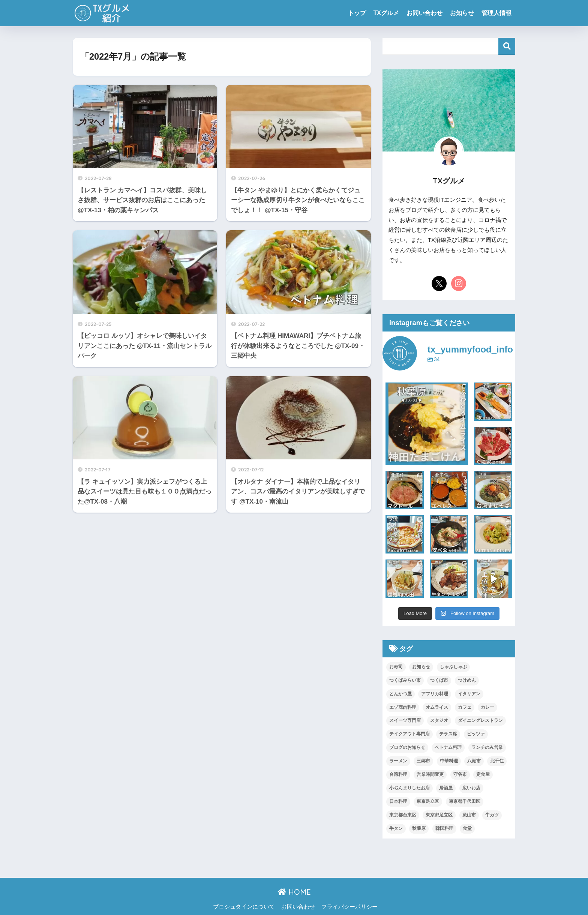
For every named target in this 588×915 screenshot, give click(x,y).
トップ (357, 13)
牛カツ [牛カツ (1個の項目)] (492, 815)
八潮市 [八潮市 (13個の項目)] (474, 761)
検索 (507, 46)
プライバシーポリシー (349, 907)
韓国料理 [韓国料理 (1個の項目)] (444, 828)
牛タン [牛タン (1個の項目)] (396, 828)
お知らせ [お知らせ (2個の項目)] (421, 667)
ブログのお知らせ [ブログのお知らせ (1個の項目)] (407, 747)
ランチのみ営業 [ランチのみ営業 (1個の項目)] (487, 747)
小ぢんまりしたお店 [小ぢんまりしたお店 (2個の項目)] (409, 788)
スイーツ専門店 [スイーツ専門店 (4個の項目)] (405, 720)
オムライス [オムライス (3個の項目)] (437, 707)
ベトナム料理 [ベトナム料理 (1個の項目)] (448, 747)
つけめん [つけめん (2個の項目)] (467, 680)
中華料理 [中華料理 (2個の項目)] (449, 761)
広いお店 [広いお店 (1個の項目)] (471, 788)
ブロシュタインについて (244, 907)
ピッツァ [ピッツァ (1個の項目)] (476, 734)
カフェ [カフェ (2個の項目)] (465, 707)
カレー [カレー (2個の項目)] (487, 707)
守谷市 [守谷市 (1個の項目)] (460, 774)
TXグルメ (386, 13)
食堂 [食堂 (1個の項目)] (467, 828)
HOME (294, 892)
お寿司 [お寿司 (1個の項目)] (396, 667)
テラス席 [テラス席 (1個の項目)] (448, 734)
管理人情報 (496, 13)
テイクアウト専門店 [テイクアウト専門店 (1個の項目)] (409, 734)
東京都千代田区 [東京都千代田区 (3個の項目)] (465, 801)
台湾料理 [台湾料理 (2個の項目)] (398, 774)
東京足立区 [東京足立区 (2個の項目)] (428, 801)
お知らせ (462, 13)
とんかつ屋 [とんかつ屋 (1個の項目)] (400, 694)
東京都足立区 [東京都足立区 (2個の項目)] (439, 815)
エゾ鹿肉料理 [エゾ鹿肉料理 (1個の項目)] (403, 707)
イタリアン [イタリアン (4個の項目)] (469, 694)
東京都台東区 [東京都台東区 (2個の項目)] (403, 815)
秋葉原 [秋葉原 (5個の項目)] (419, 828)
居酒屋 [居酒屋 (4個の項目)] (446, 788)
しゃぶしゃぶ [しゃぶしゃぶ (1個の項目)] (453, 667)
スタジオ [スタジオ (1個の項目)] (439, 720)
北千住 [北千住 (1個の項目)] (497, 761)
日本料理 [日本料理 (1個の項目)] (398, 801)
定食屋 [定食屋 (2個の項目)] (483, 774)
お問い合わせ (424, 13)
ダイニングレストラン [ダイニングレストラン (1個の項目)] (480, 720)
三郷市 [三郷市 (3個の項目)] (423, 761)
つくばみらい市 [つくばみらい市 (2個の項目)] (405, 680)
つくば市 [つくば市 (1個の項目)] (439, 680)
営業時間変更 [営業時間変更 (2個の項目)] (430, 774)
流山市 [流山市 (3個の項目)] (469, 815)
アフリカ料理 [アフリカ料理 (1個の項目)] (435, 694)
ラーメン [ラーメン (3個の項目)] (398, 761)
